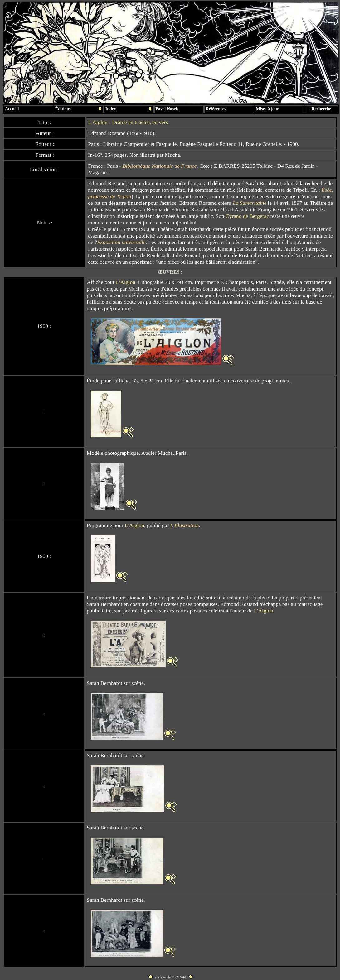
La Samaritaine (250, 203)
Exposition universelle (121, 242)
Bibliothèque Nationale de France (160, 166)
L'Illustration (185, 525)
